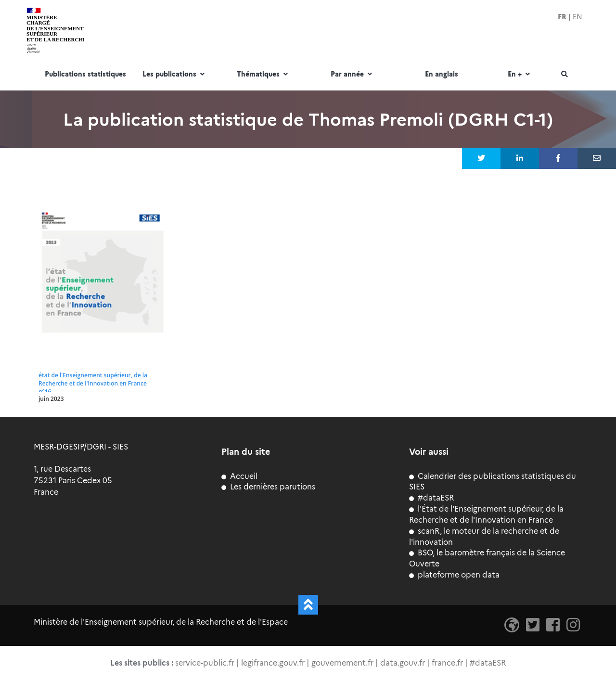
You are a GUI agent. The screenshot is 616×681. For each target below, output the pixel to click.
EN (577, 17)
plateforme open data (454, 575)
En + (520, 75)
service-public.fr (205, 663)
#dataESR (431, 498)
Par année (353, 75)
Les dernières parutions (268, 487)
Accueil (239, 476)
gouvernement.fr (342, 663)
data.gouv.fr (403, 663)
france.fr (447, 663)
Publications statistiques (85, 75)
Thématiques (263, 75)
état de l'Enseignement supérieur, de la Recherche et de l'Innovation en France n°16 (93, 383)
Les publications (175, 75)
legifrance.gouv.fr (273, 663)
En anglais (442, 75)
